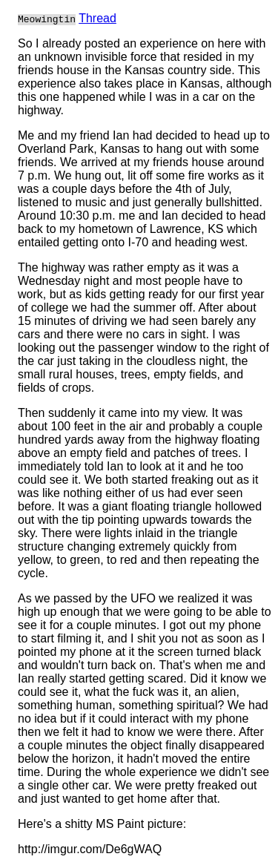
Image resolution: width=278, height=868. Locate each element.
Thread (97, 18)
